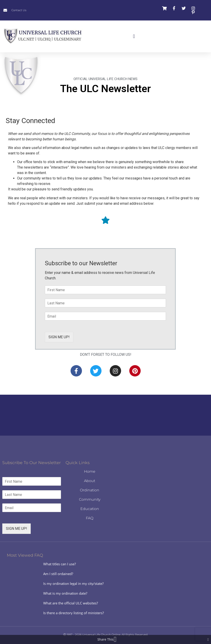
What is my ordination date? (65, 593)
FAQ (90, 518)
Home (90, 471)
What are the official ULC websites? (71, 603)
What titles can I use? (60, 564)
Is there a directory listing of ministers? (74, 613)
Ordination (90, 490)
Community (90, 499)
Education (90, 509)
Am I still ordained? (58, 574)
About (90, 481)
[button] (134, 37)
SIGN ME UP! (59, 337)
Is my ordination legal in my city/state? (73, 583)
